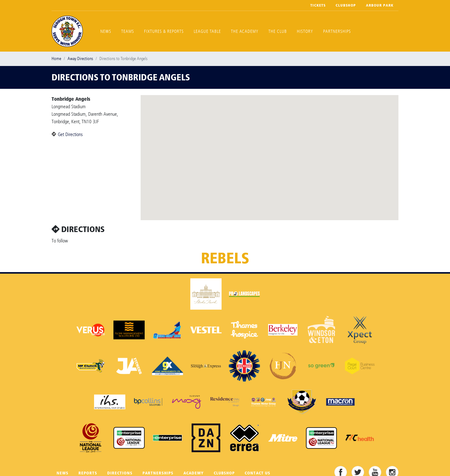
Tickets (318, 5)
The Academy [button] (245, 31)
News (106, 31)
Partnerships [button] (337, 31)
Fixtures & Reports (164, 31)
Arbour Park (380, 5)
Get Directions (70, 134)
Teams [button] (128, 31)
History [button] (305, 31)
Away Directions (80, 59)
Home (56, 59)
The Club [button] (278, 31)
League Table (207, 31)
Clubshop (346, 5)
